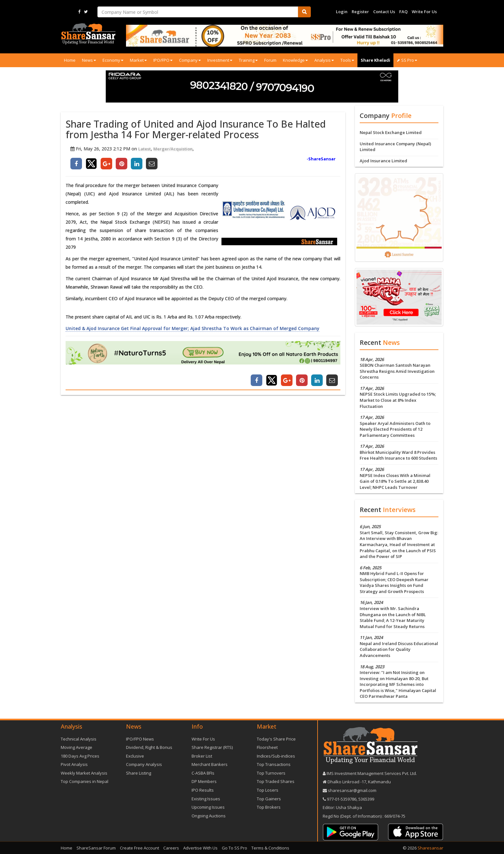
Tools (347, 60)
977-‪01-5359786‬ (342, 799)
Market (138, 60)
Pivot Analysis (74, 764)
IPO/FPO (163, 60)
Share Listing (139, 773)
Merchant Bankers (210, 764)
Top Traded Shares (276, 781)
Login (342, 12)
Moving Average (76, 747)
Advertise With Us (200, 848)
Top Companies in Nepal (85, 781)
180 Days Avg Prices (80, 756)
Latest (144, 149)
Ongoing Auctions (209, 816)
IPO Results (203, 790)
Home (70, 60)
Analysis (324, 60)
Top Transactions (274, 764)
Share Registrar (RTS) (212, 747)
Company (190, 60)
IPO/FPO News (140, 739)
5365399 (366, 799)
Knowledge (295, 60)
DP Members (204, 781)
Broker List (202, 756)
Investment (220, 60)
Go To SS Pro (234, 848)
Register (360, 12)
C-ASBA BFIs (203, 773)
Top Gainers (269, 799)
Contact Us (384, 12)
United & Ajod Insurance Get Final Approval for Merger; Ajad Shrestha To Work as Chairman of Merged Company (193, 328)
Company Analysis (144, 764)
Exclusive (135, 756)
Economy (113, 60)
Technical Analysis (79, 739)
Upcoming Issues (208, 807)
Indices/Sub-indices (276, 756)
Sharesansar (430, 848)
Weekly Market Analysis (84, 773)
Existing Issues (206, 799)
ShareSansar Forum (96, 848)
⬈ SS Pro (407, 60)
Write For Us (424, 12)
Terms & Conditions (270, 848)
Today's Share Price (276, 739)
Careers (171, 848)
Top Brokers (269, 807)
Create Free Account (139, 848)
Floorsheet (267, 747)
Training (248, 60)
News (89, 60)
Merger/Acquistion (173, 149)
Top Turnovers (271, 773)
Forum (270, 60)
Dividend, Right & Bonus (149, 747)
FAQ (403, 12)
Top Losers (268, 790)
